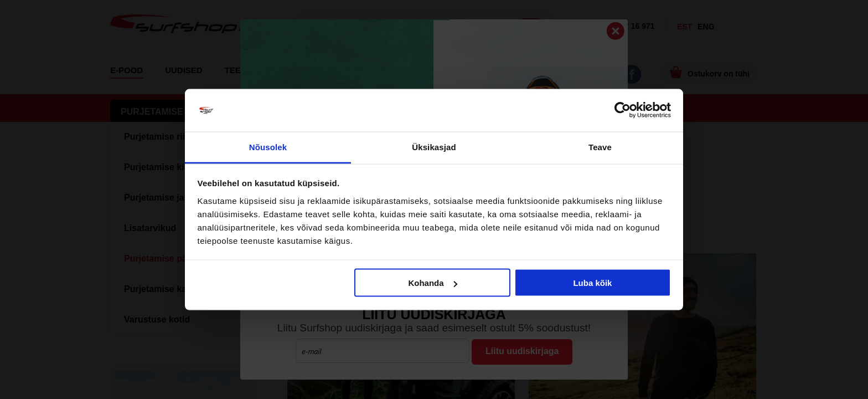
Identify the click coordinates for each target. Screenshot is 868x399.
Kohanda (432, 283)
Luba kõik (592, 283)
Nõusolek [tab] (268, 147)
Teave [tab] (600, 147)
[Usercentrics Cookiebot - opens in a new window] (622, 110)
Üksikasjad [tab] (434, 147)
